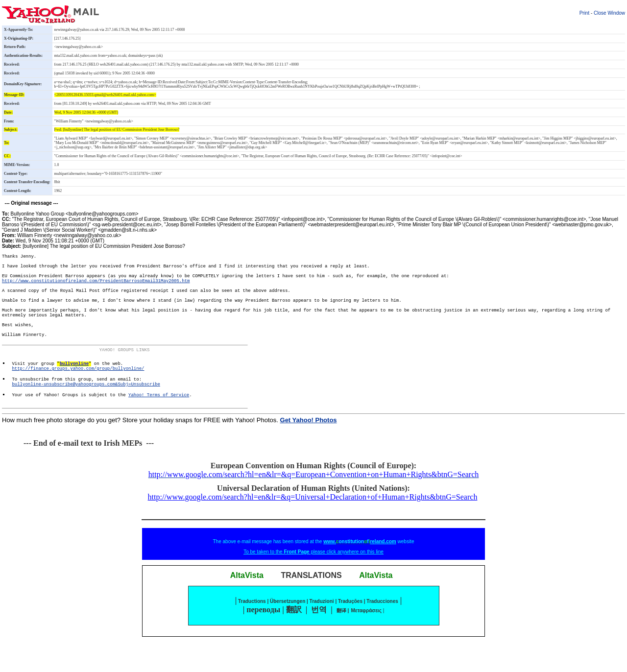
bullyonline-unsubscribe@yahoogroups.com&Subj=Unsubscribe (86, 417)
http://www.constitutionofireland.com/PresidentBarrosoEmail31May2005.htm (96, 289)
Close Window (609, 13)
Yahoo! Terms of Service (159, 430)
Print (585, 13)
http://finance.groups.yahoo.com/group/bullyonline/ (78, 398)
